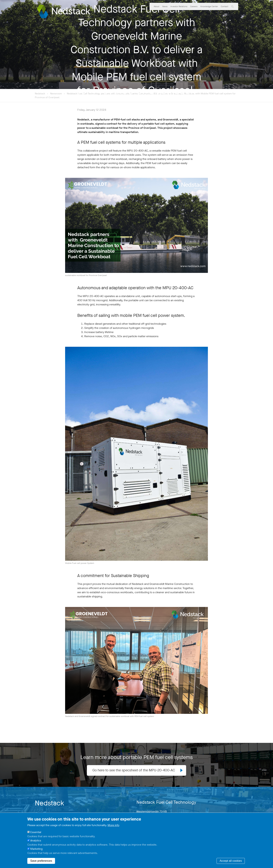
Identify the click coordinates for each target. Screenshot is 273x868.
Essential (36, 832)
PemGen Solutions (160, 15)
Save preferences (41, 861)
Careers (194, 6)
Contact (225, 6)
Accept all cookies (231, 861)
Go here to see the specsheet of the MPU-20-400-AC (134, 770)
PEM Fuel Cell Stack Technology (192, 15)
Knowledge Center (209, 6)
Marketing (36, 849)
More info (113, 825)
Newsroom (56, 94)
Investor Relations (179, 6)
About (157, 6)
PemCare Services (224, 15)
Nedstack (40, 94)
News (165, 6)
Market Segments (137, 15)
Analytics (36, 840)
